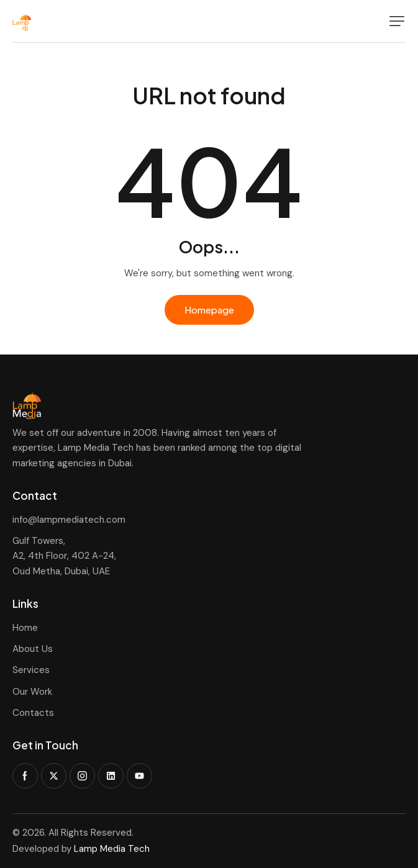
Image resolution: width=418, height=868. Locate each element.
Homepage (209, 310)
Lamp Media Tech (112, 849)
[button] (397, 21)
